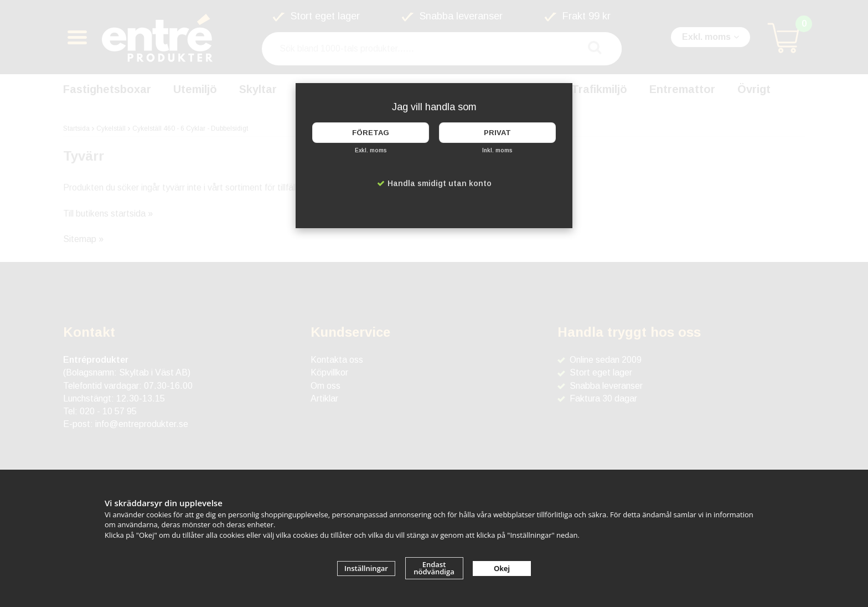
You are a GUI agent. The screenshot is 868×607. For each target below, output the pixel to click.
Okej (502, 568)
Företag (371, 133)
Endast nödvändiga (434, 568)
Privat (497, 133)
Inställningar (366, 568)
